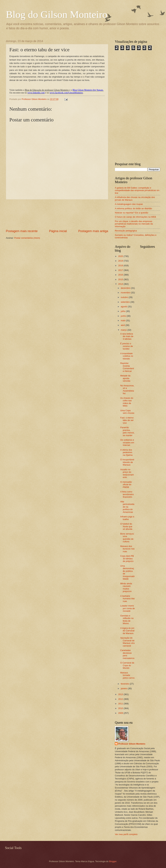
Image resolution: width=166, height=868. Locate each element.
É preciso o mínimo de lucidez (127, 346)
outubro (125, 297)
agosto (124, 307)
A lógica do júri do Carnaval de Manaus (127, 631)
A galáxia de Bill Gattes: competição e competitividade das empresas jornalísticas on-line (137, 190)
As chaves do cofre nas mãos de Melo (127, 402)
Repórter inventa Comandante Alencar (127, 367)
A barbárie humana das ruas (127, 599)
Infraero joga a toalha (127, 518)
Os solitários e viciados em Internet (127, 442)
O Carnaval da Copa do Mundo (127, 665)
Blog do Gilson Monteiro (57, 14)
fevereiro (125, 684)
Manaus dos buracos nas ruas (127, 549)
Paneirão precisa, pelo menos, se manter (127, 431)
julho (123, 311)
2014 (121, 284)
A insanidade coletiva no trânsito (127, 356)
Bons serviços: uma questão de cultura (127, 538)
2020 (121, 256)
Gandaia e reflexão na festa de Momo (127, 620)
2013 (121, 694)
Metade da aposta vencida (125, 378)
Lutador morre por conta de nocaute (128, 608)
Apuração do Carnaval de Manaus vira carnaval (127, 642)
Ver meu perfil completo (126, 834)
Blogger (113, 861)
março (124, 330)
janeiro (124, 688)
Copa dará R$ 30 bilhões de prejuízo (127, 559)
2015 (121, 279)
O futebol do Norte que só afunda (126, 526)
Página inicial (58, 231)
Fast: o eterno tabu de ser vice (127, 420)
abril (123, 325)
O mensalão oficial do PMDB (126, 485)
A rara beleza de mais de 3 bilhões (127, 336)
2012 (121, 699)
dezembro (126, 288)
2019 (121, 261)
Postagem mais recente (22, 231)
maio (123, 320)
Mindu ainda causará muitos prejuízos (126, 587)
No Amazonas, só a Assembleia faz (127, 389)
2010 (121, 708)
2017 (121, 270)
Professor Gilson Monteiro (132, 744)
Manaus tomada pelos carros (127, 675)
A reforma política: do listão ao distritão (133, 208)
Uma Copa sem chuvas (127, 412)
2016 (121, 275)
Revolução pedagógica (126, 231)
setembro (126, 302)
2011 (121, 704)
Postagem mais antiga (93, 231)
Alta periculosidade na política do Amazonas (127, 507)
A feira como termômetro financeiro (127, 494)
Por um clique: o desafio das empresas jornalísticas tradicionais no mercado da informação (134, 224)
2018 (121, 265)
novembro (126, 293)
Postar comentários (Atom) (27, 238)
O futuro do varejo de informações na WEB (135, 217)
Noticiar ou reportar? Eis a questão (132, 213)
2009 (121, 713)
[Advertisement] (57, 214)
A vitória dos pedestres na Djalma (126, 452)
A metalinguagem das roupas (129, 204)
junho (124, 316)
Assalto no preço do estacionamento (127, 473)
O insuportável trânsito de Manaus (127, 462)
